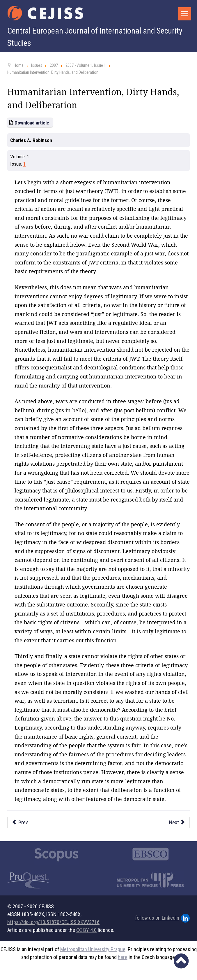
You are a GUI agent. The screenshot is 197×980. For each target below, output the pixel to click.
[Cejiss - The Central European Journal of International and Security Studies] (45, 13)
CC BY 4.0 (86, 930)
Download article (32, 123)
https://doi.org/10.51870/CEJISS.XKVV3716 (53, 922)
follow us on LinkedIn (162, 918)
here (123, 957)
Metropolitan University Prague (93, 949)
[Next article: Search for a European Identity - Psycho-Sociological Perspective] (177, 822)
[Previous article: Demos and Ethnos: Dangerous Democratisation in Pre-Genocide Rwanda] (20, 822)
